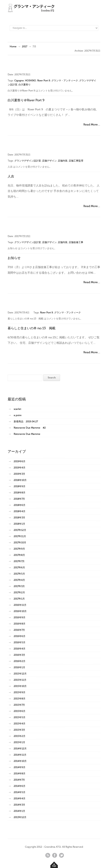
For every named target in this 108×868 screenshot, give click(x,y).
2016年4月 (20, 649)
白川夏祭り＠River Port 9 (26, 100)
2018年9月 (20, 486)
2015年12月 (20, 674)
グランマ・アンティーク (65, 81)
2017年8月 (19, 555)
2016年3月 (19, 655)
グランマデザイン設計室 (28, 161)
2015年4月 (20, 724)
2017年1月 (19, 599)
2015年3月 (19, 730)
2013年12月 (20, 817)
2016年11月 (20, 605)
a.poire (18, 415)
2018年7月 (19, 499)
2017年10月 (20, 543)
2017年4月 (19, 580)
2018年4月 (20, 511)
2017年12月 (20, 530)
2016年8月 (20, 624)
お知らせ (14, 258)
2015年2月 (20, 736)
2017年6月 (19, 568)
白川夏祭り (25, 85)
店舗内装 (63, 161)
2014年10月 (20, 761)
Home (13, 47)
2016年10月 (20, 611)
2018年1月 (19, 524)
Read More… (92, 125)
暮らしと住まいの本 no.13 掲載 (32, 328)
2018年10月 (20, 480)
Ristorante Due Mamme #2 (30, 428)
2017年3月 (19, 586)
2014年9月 (20, 767)
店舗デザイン (49, 161)
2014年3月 (19, 805)
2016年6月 (20, 636)
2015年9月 (20, 692)
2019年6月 (20, 461)
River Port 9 (44, 81)
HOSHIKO (31, 81)
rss (48, 855)
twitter (61, 855)
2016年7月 (19, 630)
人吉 (11, 176)
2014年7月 (19, 780)
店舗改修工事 (76, 242)
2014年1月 (19, 811)
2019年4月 (20, 468)
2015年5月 (20, 717)
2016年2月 (20, 661)
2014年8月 (20, 774)
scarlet (17, 409)
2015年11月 (20, 680)
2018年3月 (19, 518)
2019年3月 (19, 474)
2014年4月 (20, 799)
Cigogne (19, 81)
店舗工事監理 (76, 161)
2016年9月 (20, 617)
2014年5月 (20, 792)
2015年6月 (20, 711)
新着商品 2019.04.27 (26, 422)
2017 (25, 47)
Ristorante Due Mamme (27, 434)
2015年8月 (20, 699)
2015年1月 (19, 742)
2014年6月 (20, 786)
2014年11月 (20, 755)
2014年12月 (20, 749)
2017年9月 (19, 549)
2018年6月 (20, 505)
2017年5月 (19, 574)
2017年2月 (19, 592)
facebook (55, 855)
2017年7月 (19, 561)
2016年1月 (19, 667)
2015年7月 (19, 705)
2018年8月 (20, 493)
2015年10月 (20, 686)
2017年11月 (20, 536)
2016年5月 (20, 642)
